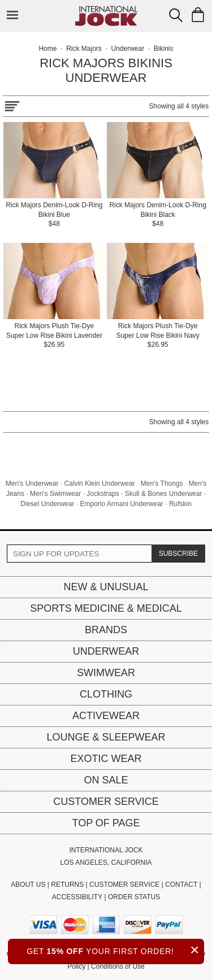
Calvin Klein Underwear (99, 484)
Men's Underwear (32, 484)
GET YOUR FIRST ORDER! (115, 950)
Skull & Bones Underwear (164, 494)
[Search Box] (176, 15)
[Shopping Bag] (198, 15)
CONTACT (181, 885)
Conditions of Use (118, 966)
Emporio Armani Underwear (121, 504)
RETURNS (67, 885)
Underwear (106, 651)
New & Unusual (106, 587)
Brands (106, 630)
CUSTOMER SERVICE (124, 885)
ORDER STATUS (134, 897)
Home (47, 49)
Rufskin (180, 504)
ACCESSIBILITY (77, 897)
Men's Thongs (162, 484)
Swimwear (106, 673)
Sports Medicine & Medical (106, 608)
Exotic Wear (106, 759)
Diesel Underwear (47, 504)
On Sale (106, 780)
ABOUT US (28, 885)
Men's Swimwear (55, 494)
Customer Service (106, 802)
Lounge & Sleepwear (106, 737)
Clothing (106, 694)
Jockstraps (103, 494)
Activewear (106, 716)
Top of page (106, 823)
